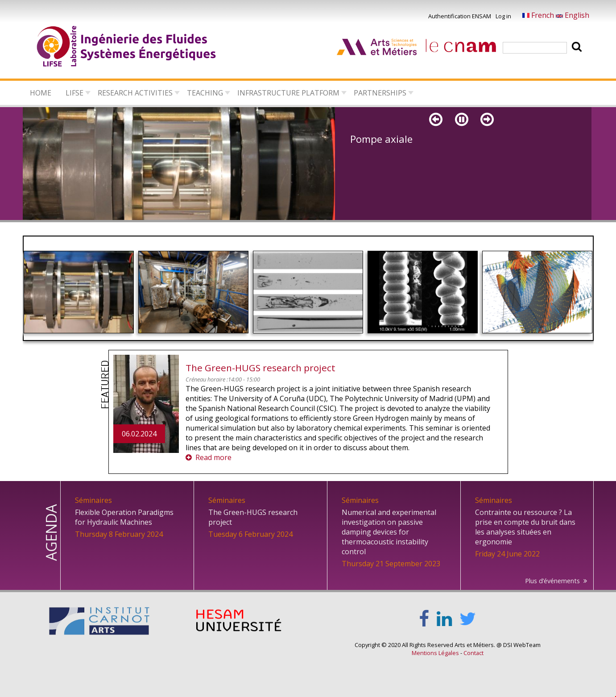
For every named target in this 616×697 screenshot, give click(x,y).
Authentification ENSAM (460, 16)
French (539, 15)
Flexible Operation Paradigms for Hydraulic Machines (124, 517)
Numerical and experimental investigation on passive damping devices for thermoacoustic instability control (389, 532)
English (573, 15)
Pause (462, 128)
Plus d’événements (552, 581)
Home (41, 93)
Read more (213, 457)
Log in (503, 16)
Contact (473, 653)
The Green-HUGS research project (260, 368)
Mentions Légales (435, 653)
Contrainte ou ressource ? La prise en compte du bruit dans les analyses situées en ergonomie (525, 527)
